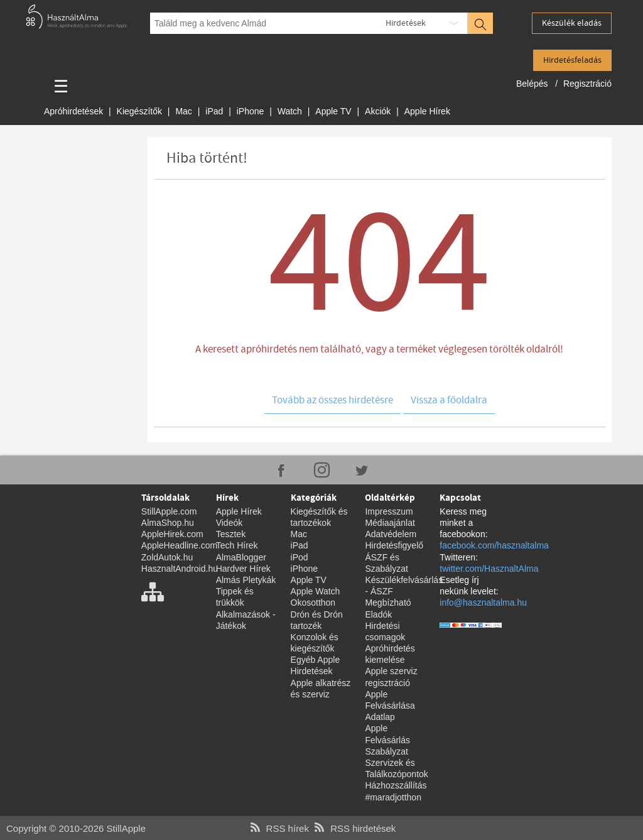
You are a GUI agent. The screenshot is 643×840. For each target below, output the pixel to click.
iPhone (251, 111)
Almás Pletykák (246, 580)
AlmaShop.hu (168, 523)
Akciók (378, 111)
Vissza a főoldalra (449, 401)
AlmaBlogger (241, 557)
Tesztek (231, 534)
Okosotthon (313, 603)
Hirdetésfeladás (572, 60)
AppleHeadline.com (179, 545)
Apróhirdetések (73, 111)
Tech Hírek (237, 545)
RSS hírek (278, 828)
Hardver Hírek (243, 569)
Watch (290, 111)
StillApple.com (169, 511)
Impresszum (389, 511)
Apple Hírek (427, 111)
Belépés (533, 84)
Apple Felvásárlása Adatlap (390, 706)
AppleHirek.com (172, 534)
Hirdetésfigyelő (394, 545)
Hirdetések (406, 23)
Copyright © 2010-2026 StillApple (76, 828)
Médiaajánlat (390, 523)
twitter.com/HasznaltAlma (489, 569)
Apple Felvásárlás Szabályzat (387, 739)
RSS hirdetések (354, 828)
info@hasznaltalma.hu (483, 603)
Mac (183, 111)
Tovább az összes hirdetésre (332, 401)
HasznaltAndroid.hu (180, 569)
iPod (300, 557)
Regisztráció (587, 84)
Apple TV (333, 111)
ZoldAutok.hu (167, 557)
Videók (230, 523)
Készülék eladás (572, 23)
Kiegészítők (139, 111)
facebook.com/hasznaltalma (494, 545)
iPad (214, 111)
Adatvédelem (391, 534)
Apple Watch (316, 591)
